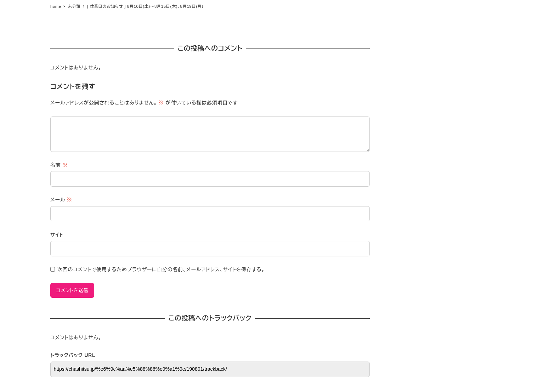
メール (61, 200)
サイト (57, 235)
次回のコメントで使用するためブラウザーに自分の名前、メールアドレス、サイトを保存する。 (161, 269)
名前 (59, 165)
